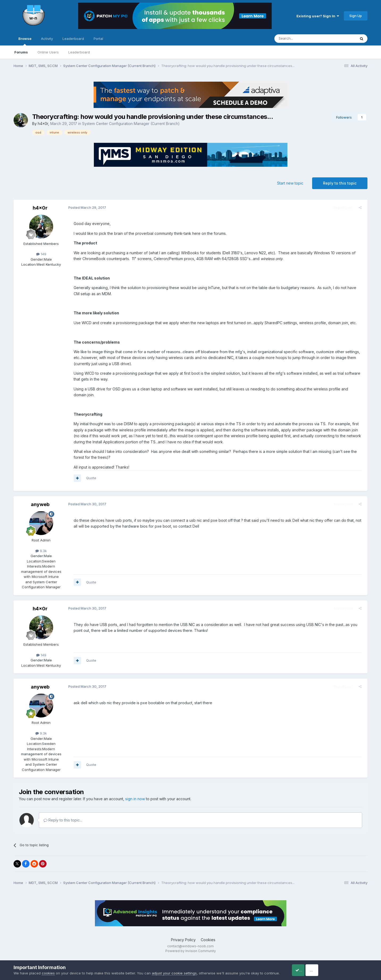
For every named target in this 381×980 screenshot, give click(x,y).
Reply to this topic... (63, 820)
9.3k (41, 551)
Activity (47, 39)
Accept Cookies (305, 967)
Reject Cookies (348, 967)
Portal (98, 39)
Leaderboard (79, 52)
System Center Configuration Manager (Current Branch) (131, 124)
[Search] (302, 39)
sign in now (135, 799)
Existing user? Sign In (318, 16)
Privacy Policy (183, 940)
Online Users (48, 52)
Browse (25, 41)
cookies (48, 968)
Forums (21, 52)
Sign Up (356, 16)
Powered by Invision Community (191, 951)
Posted (86, 207)
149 (41, 254)
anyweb (40, 504)
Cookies (208, 940)
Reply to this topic (340, 183)
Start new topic (290, 183)
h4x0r (43, 124)
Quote (90, 478)
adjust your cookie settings (174, 968)
